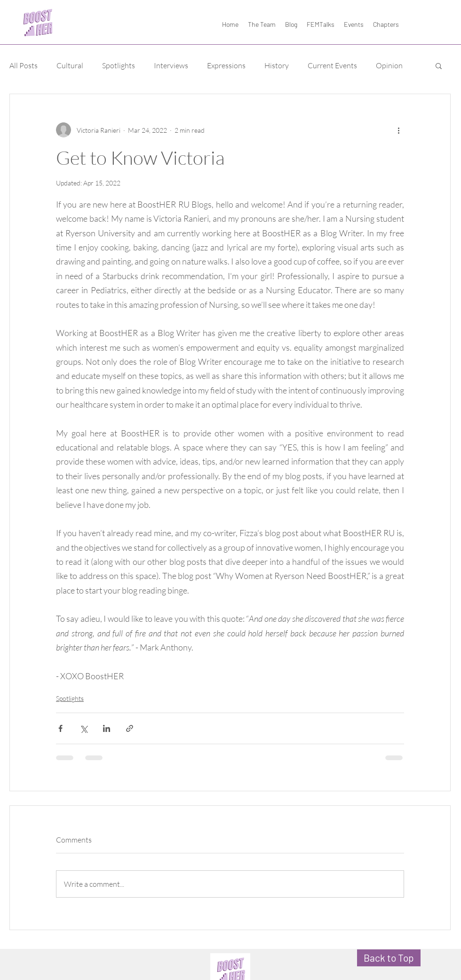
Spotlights (119, 65)
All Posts (24, 65)
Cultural (70, 65)
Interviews (171, 65)
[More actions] (398, 130)
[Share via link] (130, 728)
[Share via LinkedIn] (107, 728)
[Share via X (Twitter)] (83, 728)
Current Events (332, 65)
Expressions (226, 65)
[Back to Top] (389, 958)
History (277, 65)
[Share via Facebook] (60, 728)
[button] (439, 65)
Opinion (389, 65)
